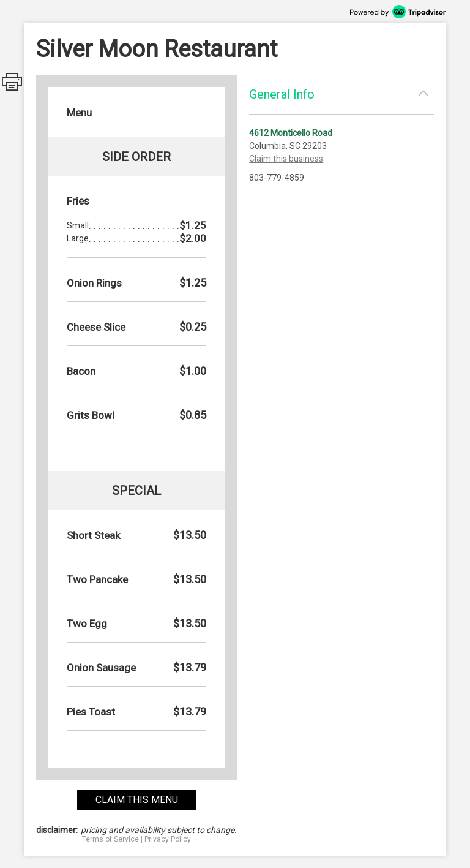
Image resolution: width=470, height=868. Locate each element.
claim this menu (137, 800)
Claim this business (286, 159)
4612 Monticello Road (291, 133)
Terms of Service (110, 839)
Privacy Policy (168, 839)
